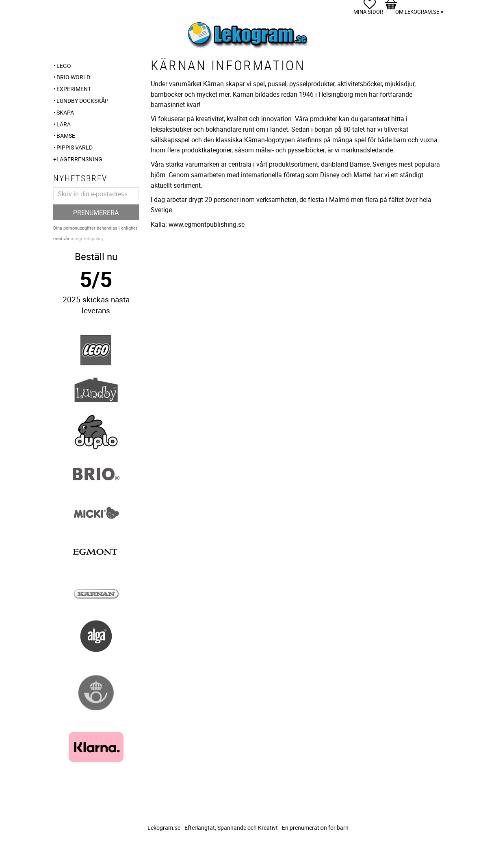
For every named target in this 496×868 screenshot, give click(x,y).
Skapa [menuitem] (65, 112)
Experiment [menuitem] (74, 89)
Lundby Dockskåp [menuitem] (82, 101)
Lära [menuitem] (64, 124)
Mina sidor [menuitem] (368, 12)
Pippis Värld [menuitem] (75, 147)
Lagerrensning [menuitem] (79, 159)
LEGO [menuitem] (64, 66)
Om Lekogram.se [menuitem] (417, 12)
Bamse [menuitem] (66, 136)
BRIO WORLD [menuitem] (73, 77)
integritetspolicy (87, 238)
